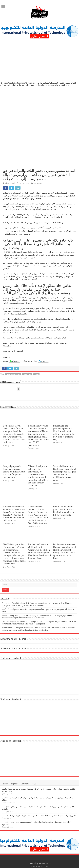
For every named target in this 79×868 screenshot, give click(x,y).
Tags (34, 784)
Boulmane (21, 83)
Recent (5, 784)
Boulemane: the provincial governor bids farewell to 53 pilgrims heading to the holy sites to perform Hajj (64, 433)
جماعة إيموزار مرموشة (13, 374)
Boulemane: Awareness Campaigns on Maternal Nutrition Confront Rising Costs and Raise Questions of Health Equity (65, 551)
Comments (25, 784)
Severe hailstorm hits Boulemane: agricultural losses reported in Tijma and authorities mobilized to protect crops (65, 473)
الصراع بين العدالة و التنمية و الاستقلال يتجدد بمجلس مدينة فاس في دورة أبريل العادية (41, 815)
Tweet (5, 361)
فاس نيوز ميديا (9, 351)
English (12, 83)
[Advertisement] (39, 62)
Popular (14, 784)
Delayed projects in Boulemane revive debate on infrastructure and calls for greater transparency (14, 472)
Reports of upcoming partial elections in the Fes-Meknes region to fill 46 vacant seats (64, 511)
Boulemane (31, 83)
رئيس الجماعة (27, 374)
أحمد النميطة (10, 183)
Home (4, 83)
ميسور (37, 374)
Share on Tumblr (30, 361)
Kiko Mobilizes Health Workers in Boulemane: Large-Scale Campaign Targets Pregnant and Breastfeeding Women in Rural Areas (14, 513)
